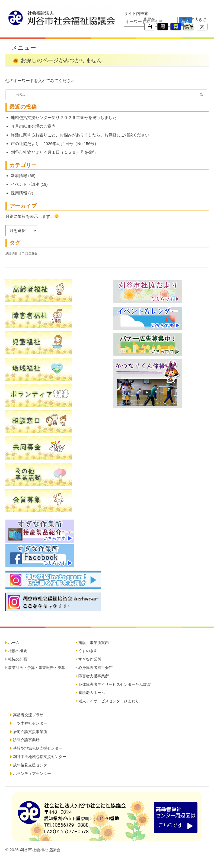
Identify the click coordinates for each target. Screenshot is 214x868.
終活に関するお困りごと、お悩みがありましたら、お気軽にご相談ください (80, 135)
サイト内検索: (137, 13)
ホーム (14, 643)
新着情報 (19, 176)
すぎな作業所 (90, 659)
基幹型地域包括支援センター (38, 748)
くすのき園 (88, 651)
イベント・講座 (25, 184)
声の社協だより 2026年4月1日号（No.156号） (55, 144)
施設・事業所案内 (94, 643)
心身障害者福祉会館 (95, 668)
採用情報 (19, 193)
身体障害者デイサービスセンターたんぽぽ (114, 684)
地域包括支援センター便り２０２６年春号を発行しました (64, 117)
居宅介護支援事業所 (30, 732)
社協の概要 (18, 651)
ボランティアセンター (32, 773)
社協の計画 (18, 659)
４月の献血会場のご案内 (33, 126)
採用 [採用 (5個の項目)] (21, 254)
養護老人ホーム (92, 693)
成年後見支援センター (32, 765)
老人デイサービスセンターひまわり (109, 701)
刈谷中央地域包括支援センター (40, 757)
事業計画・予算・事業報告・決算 (37, 668)
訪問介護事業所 (26, 740)
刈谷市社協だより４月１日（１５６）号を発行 (54, 152)
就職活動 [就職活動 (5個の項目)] (11, 254)
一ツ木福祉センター (30, 723)
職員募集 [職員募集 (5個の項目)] (31, 254)
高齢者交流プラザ (28, 715)
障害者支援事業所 (94, 676)
